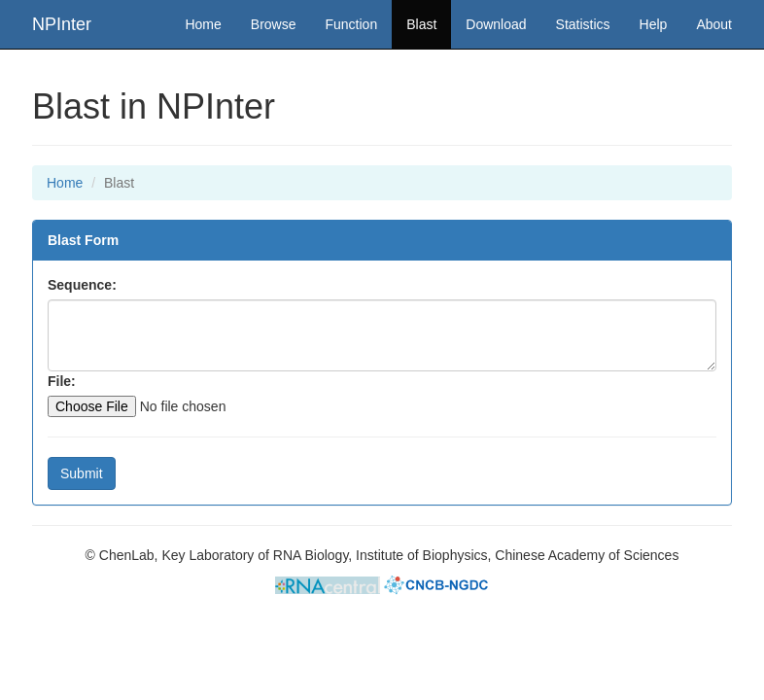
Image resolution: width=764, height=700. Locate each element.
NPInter (62, 24)
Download (496, 24)
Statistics (583, 24)
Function (352, 24)
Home (203, 24)
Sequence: (82, 285)
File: (62, 381)
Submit (82, 473)
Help (654, 24)
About (714, 24)
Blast (429, 23)
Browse (274, 24)
